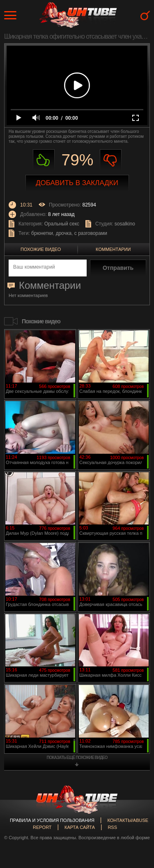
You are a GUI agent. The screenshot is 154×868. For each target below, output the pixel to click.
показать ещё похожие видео (77, 758)
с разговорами (91, 233)
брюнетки (42, 233)
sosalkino (125, 224)
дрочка (64, 233)
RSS (112, 827)
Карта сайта (80, 827)
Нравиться (44, 160)
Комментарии (113, 249)
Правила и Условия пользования (52, 820)
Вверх (136, 815)
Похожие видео (41, 249)
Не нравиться (111, 160)
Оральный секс (62, 224)
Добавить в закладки (77, 183)
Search (145, 15)
